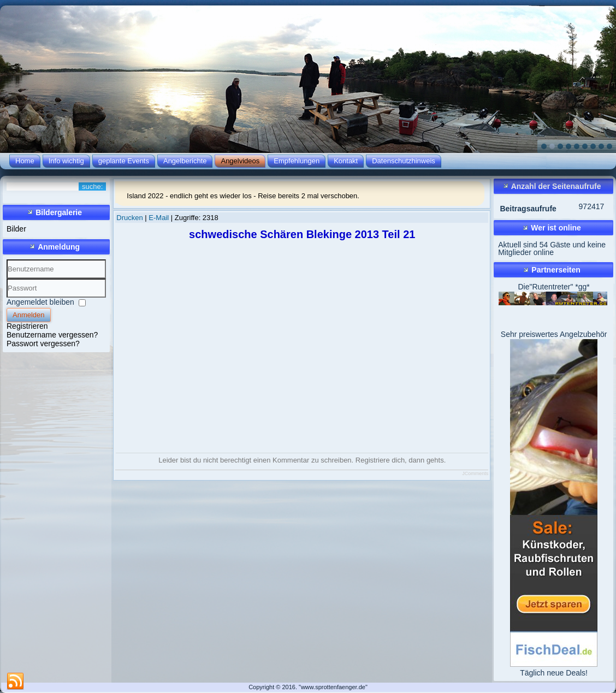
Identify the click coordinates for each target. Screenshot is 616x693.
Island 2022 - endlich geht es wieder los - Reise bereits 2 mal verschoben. (243, 196)
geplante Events (124, 161)
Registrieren (27, 326)
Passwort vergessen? (43, 343)
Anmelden (29, 315)
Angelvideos (240, 161)
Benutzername (7, 279)
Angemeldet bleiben (40, 302)
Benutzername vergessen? (52, 335)
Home (25, 161)
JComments (475, 473)
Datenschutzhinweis (404, 161)
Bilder (16, 229)
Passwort (7, 298)
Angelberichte (185, 161)
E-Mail (159, 218)
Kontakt (346, 161)
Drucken (131, 218)
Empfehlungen (297, 161)
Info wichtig (66, 161)
